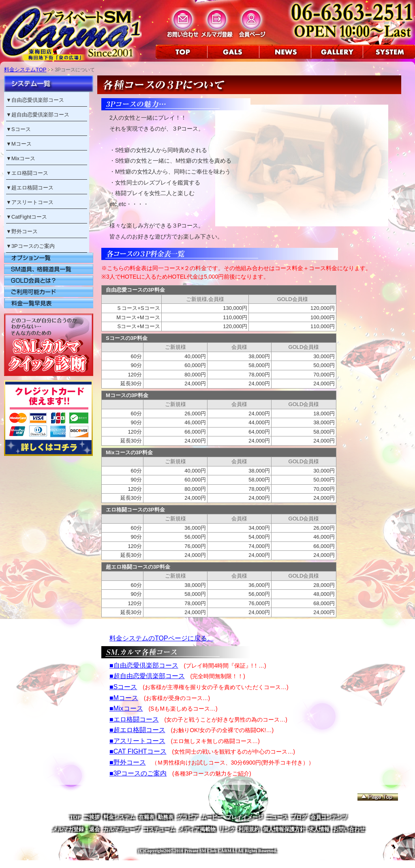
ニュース (277, 817)
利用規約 (249, 829)
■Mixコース (126, 708)
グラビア (188, 817)
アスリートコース (32, 202)
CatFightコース (29, 217)
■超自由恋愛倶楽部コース (147, 676)
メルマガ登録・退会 (76, 829)
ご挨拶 (92, 817)
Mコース (21, 144)
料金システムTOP (25, 70)
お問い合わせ (349, 829)
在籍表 (147, 817)
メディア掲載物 (197, 829)
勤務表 (166, 817)
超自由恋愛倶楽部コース (40, 115)
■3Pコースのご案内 (138, 773)
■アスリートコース (137, 741)
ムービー (212, 817)
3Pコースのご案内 (33, 246)
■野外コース (128, 762)
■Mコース (124, 698)
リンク (227, 829)
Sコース (21, 129)
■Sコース (123, 687)
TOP (75, 817)
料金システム (119, 817)
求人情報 (319, 829)
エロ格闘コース (30, 173)
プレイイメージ (245, 817)
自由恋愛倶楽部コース (38, 100)
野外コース (25, 231)
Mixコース (23, 158)
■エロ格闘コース (134, 719)
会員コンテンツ (329, 817)
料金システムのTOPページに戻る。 (162, 638)
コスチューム (159, 829)
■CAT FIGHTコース (138, 751)
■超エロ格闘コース (137, 730)
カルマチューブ (122, 829)
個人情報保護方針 (284, 829)
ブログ (299, 817)
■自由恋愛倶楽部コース (144, 665)
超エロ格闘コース (32, 188)
